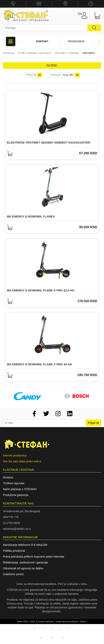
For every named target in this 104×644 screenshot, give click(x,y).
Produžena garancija (16, 495)
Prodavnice (76, 41)
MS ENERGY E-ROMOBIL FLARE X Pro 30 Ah (39, 364)
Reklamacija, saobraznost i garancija (25, 562)
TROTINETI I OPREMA (67, 53)
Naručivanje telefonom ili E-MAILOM (25, 545)
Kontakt (42, 41)
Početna (9, 53)
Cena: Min (62, 75)
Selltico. (83, 622)
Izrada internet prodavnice (67, 622)
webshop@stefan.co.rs (17, 529)
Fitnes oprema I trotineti (34, 53)
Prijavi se (93, 423)
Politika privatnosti (14, 551)
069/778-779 (11, 517)
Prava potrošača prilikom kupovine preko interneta (34, 557)
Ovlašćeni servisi (13, 574)
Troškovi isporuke (14, 483)
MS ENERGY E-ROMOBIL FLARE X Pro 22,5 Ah (41, 290)
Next (99, 41)
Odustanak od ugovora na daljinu (23, 568)
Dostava (8, 477)
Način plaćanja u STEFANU (20, 489)
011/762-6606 (11, 523)
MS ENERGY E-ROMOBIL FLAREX (31, 216)
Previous (21, 41)
